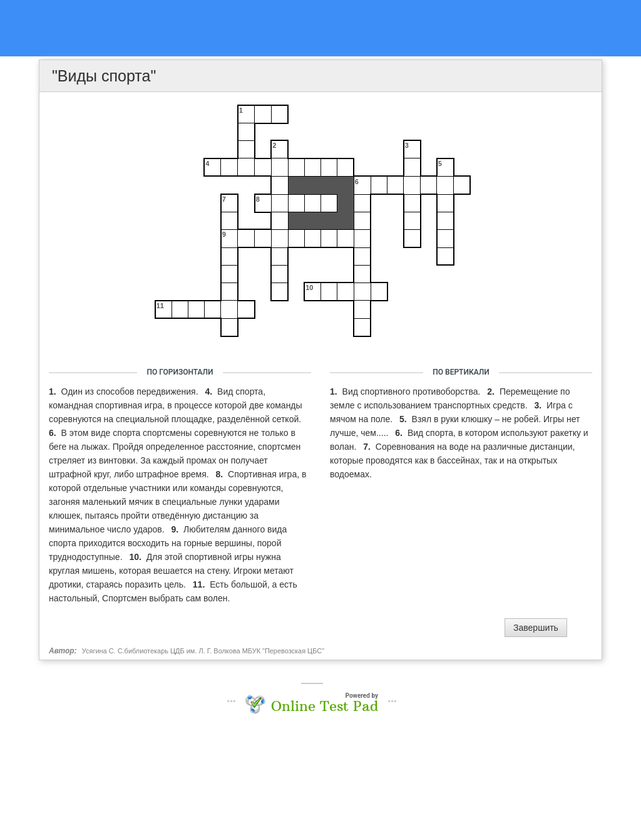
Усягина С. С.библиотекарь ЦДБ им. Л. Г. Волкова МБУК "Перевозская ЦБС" (203, 651)
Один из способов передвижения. (131, 391)
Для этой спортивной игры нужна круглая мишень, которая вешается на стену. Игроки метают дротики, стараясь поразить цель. (171, 571)
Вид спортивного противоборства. (413, 391)
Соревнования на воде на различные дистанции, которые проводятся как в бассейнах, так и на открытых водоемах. (452, 460)
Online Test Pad (325, 706)
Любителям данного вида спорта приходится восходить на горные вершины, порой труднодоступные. (168, 543)
